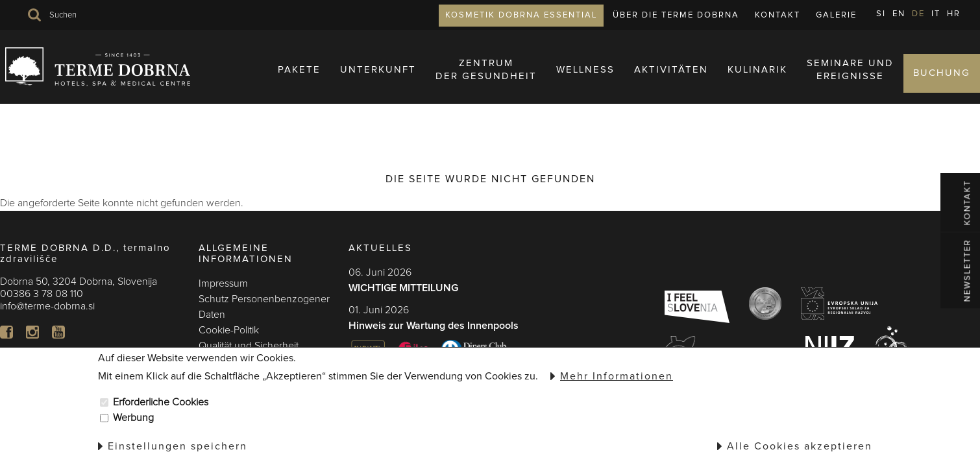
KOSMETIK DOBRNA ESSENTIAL (521, 15)
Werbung (133, 418)
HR (954, 14)
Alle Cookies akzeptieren (800, 446)
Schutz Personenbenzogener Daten (264, 307)
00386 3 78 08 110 (42, 294)
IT (936, 14)
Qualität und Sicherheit (249, 346)
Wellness (585, 81)
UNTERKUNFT (378, 81)
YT (58, 332)
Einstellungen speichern (178, 446)
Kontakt (778, 15)
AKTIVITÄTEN (671, 81)
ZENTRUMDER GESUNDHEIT (486, 81)
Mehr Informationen (617, 376)
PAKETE (299, 81)
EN (899, 14)
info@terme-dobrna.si (47, 306)
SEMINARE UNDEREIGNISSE (850, 81)
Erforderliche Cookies (161, 402)
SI (881, 14)
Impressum (223, 283)
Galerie (836, 15)
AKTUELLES (380, 248)
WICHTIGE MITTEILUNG (403, 288)
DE (918, 14)
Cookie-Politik (229, 330)
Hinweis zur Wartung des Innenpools (434, 326)
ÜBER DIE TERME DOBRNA (676, 15)
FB (6, 332)
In (32, 332)
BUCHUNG (942, 84)
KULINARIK (757, 81)
